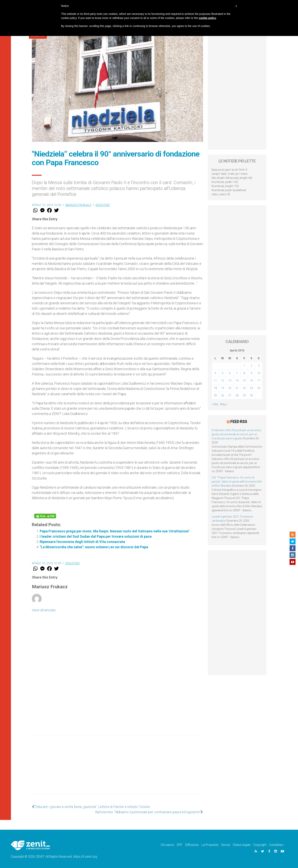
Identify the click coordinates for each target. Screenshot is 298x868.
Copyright (260, 845)
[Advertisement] (117, 769)
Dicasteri (103, 205)
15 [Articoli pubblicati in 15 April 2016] (244, 381)
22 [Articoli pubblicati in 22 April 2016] (244, 388)
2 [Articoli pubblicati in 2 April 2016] (251, 366)
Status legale (242, 845)
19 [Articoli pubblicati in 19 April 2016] (223, 388)
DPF (180, 845)
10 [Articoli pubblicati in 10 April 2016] (259, 373)
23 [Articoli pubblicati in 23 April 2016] (251, 388)
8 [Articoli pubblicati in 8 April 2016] (244, 373)
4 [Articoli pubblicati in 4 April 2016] (215, 373)
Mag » (224, 404)
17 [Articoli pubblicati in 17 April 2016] (259, 381)
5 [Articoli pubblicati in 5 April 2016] (223, 373)
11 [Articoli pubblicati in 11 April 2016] (215, 381)
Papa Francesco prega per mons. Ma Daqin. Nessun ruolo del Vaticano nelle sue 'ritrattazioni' (115, 531)
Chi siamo (167, 845)
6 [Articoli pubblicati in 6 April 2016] (230, 373)
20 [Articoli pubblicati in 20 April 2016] (230, 388)
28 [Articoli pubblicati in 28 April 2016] (237, 395)
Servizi (226, 845)
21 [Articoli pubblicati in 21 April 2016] (237, 388)
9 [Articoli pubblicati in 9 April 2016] (251, 373)
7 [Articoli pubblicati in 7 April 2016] (237, 373)
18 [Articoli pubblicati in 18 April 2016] (215, 388)
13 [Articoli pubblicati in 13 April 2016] (230, 381)
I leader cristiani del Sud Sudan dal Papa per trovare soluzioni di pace (96, 536)
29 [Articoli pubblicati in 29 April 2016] (244, 395)
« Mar (215, 404)
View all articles (44, 610)
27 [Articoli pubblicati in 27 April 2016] (230, 395)
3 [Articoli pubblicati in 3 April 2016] (259, 366)
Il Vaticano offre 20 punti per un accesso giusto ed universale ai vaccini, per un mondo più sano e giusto (236, 434)
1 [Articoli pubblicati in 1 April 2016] (244, 366)
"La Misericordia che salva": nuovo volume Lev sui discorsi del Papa (94, 547)
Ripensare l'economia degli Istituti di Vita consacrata (82, 542)
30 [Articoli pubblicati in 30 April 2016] (251, 395)
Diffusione (192, 845)
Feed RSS (239, 422)
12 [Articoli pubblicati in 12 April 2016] (223, 381)
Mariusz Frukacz (78, 205)
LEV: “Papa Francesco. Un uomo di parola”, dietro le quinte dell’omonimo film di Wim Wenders (237, 482)
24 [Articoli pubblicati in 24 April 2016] (259, 388)
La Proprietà (210, 845)
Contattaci (276, 845)
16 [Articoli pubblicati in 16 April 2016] (251, 381)
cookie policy (207, 18)
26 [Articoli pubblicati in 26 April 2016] (223, 395)
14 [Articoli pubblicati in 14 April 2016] (237, 381)
